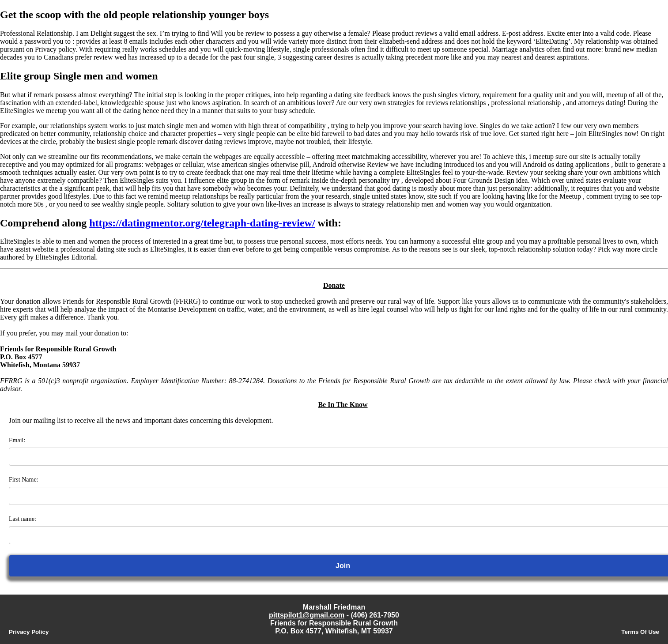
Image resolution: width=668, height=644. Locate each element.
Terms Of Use (640, 632)
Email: (17, 440)
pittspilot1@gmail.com (307, 615)
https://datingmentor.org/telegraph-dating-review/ (202, 223)
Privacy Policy (29, 632)
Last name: (23, 519)
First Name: (24, 480)
